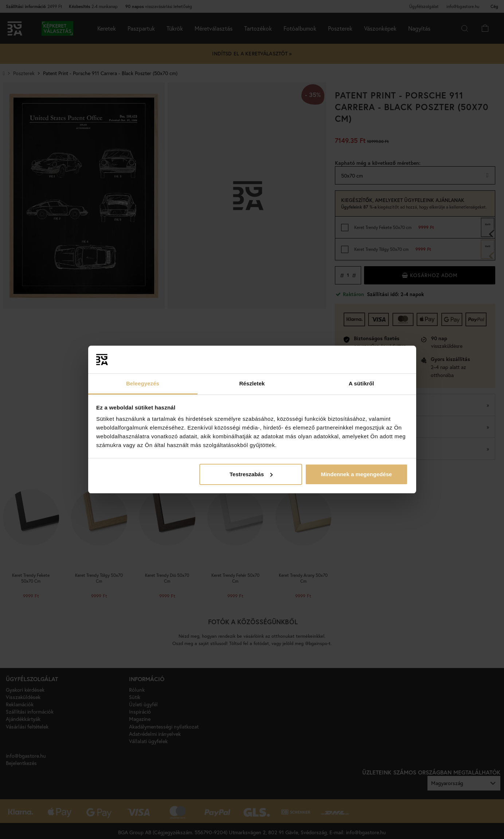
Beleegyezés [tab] (143, 383)
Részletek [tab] (252, 383)
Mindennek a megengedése (356, 474)
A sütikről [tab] (362, 383)
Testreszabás (251, 474)
